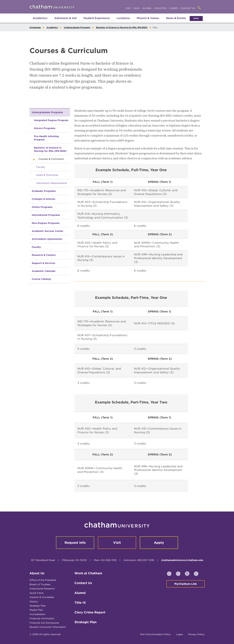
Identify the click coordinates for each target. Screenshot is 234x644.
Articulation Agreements (47, 239)
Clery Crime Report (90, 612)
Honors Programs (45, 128)
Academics (40, 18)
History (34, 602)
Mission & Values (148, 18)
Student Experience (97, 18)
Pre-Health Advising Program (46, 138)
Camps (174, 8)
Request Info (75, 543)
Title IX (80, 603)
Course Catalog (41, 279)
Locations (123, 18)
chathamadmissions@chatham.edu (182, 560)
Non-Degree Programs (46, 223)
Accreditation (37, 614)
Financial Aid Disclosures (44, 623)
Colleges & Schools (43, 199)
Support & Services (43, 263)
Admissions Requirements (52, 183)
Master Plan (36, 610)
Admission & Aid (65, 18)
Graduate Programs (44, 191)
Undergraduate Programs (77, 27)
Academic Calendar (44, 271)
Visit (128, 8)
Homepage (35, 27)
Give (137, 8)
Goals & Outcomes (47, 175)
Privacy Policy (196, 634)
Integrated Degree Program (51, 120)
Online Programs (42, 207)
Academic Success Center (48, 231)
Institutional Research (42, 589)
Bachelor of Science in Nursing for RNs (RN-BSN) (122, 27)
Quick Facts (37, 593)
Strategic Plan (38, 606)
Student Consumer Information (48, 627)
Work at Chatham (88, 573)
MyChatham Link (186, 584)
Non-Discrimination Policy (155, 634)
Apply (196, 18)
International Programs (46, 215)
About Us (37, 573)
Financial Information (42, 618)
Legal (179, 634)
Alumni (147, 8)
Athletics (161, 8)
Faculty (41, 167)
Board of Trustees (40, 584)
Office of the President (43, 580)
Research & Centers (44, 255)
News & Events (176, 18)
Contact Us (188, 8)
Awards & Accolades (42, 597)
